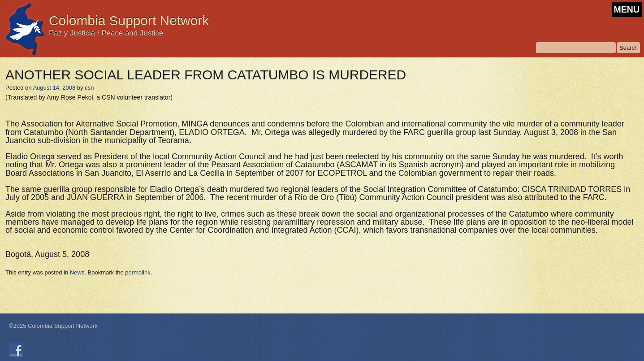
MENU (627, 9)
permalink (138, 272)
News (77, 272)
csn (89, 88)
